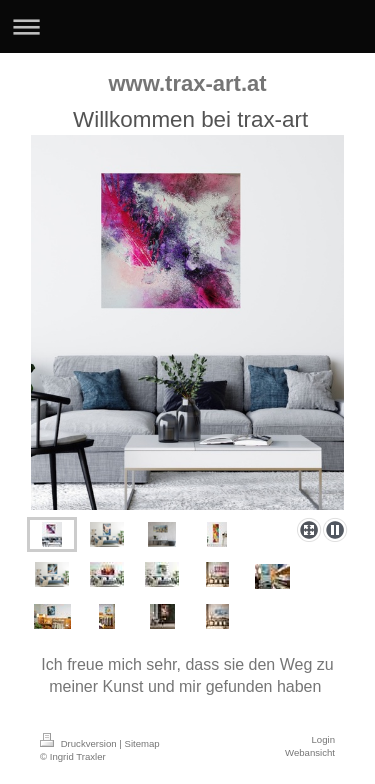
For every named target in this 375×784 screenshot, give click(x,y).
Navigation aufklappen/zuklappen (187, 26)
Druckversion (79, 743)
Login (323, 739)
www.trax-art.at (187, 83)
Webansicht (310, 752)
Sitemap (141, 743)
